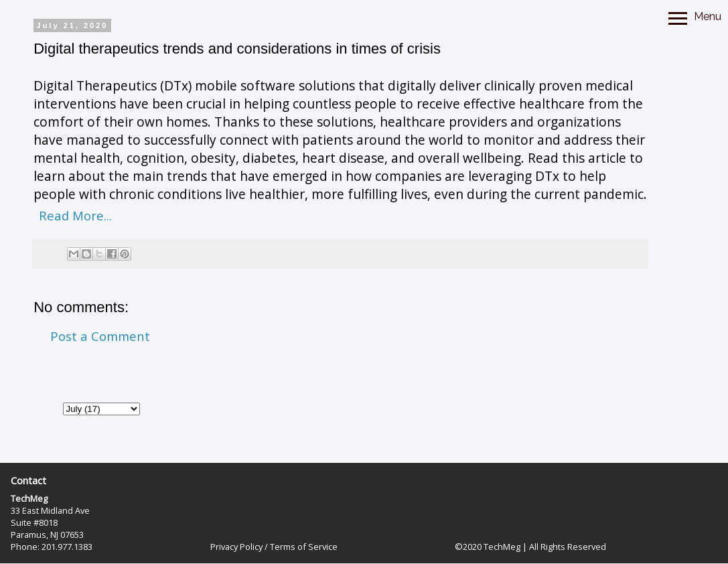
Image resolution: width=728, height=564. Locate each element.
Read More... (75, 215)
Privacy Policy (236, 547)
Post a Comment (100, 336)
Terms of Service (304, 547)
